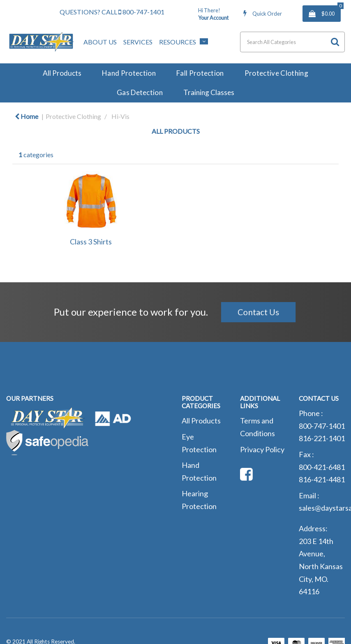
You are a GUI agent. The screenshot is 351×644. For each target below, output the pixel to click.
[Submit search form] (335, 42)
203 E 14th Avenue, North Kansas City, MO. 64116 (321, 566)
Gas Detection (140, 92)
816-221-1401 (322, 438)
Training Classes (209, 92)
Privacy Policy (262, 449)
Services (138, 42)
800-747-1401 (141, 12)
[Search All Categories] (292, 42)
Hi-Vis (120, 116)
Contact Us (258, 312)
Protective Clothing (276, 73)
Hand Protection (129, 73)
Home (27, 116)
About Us (100, 42)
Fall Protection (200, 73)
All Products (62, 73)
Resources (178, 42)
